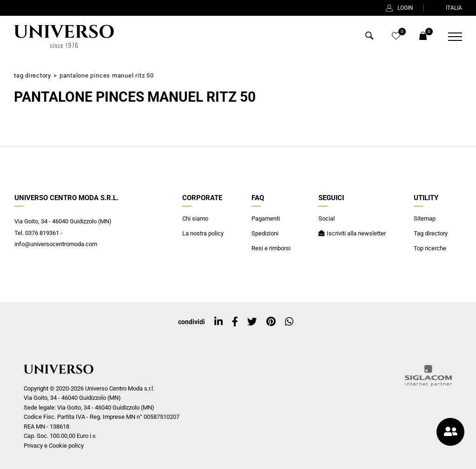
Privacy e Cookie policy (54, 446)
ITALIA (448, 8)
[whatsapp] (289, 322)
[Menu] (449, 37)
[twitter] (252, 322)
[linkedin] (218, 322)
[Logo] (63, 37)
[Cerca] (369, 37)
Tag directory (33, 75)
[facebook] (235, 322)
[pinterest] (271, 322)
